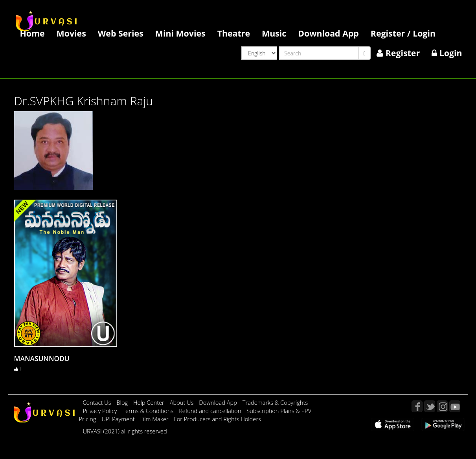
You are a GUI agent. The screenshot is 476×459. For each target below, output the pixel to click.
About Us (183, 402)
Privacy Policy (101, 411)
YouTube (455, 406)
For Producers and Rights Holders (217, 419)
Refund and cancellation (211, 411)
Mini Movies (180, 33)
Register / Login (403, 33)
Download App (328, 33)
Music (274, 33)
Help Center (149, 402)
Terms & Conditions (149, 411)
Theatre (234, 33)
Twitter (430, 406)
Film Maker (155, 419)
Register (398, 53)
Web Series (121, 33)
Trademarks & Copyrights (275, 402)
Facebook (417, 406)
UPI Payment (119, 419)
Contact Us (97, 402)
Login (447, 53)
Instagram (442, 406)
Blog (122, 402)
